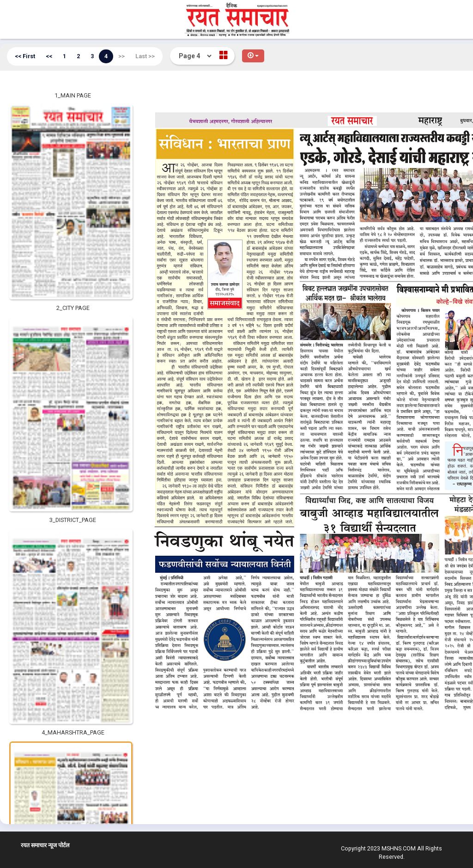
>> (121, 56)
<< (49, 56)
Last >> (145, 56)
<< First (25, 56)
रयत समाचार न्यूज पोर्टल (45, 845)
